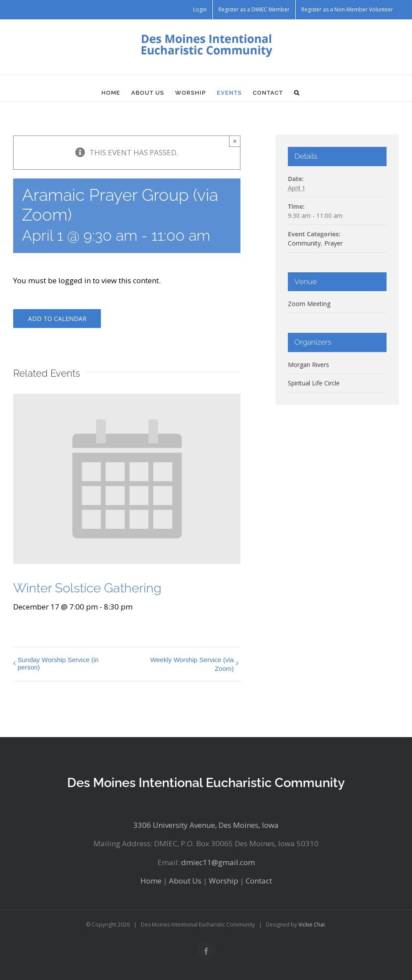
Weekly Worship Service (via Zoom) (192, 664)
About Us (185, 881)
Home (151, 881)
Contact (259, 881)
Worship (224, 881)
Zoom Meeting (309, 304)
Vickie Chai (312, 925)
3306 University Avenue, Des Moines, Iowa (206, 825)
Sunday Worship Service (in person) (58, 663)
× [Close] (235, 141)
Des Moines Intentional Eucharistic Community (206, 782)
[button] (297, 93)
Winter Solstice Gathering (87, 588)
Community (304, 243)
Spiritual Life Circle (314, 383)
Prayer (333, 243)
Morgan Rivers (308, 365)
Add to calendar (57, 319)
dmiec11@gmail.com (218, 862)
